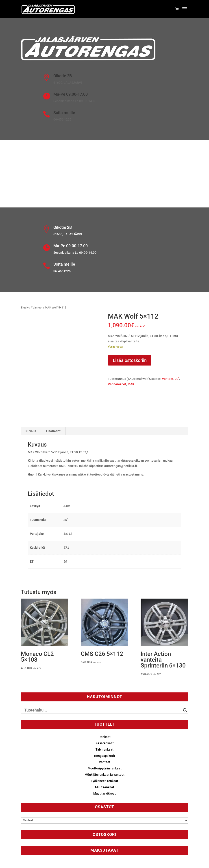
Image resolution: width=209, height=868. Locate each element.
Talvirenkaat (104, 749)
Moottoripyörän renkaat (105, 768)
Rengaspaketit (105, 756)
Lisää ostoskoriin (130, 360)
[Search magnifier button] (185, 710)
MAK (131, 384)
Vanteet (37, 307)
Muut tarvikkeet (104, 793)
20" (177, 379)
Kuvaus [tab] (31, 431)
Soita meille (64, 113)
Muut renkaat (105, 787)
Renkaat (105, 737)
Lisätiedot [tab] (53, 431)
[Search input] (102, 710)
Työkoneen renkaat (104, 781)
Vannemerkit (117, 384)
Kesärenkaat (105, 743)
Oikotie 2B (63, 76)
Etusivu (25, 307)
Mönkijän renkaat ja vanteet (104, 775)
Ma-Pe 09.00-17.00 (71, 94)
